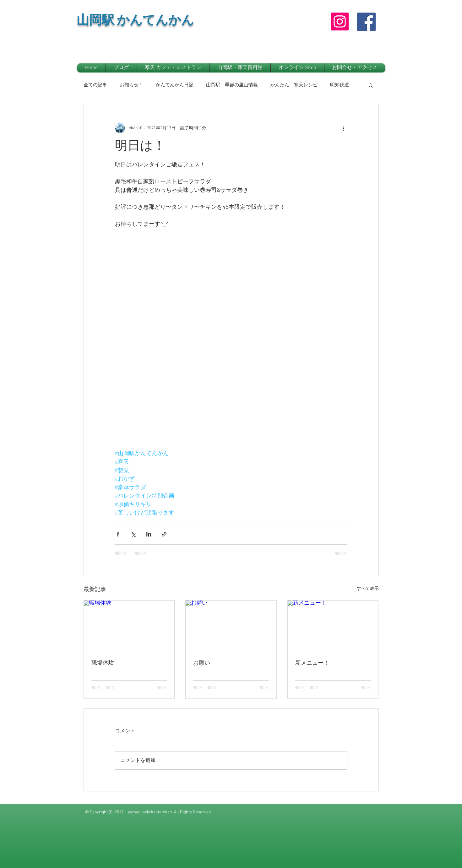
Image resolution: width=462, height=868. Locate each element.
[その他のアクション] (344, 128)
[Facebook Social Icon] (366, 22)
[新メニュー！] (333, 626)
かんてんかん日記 (175, 85)
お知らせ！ (131, 85)
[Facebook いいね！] (365, 50)
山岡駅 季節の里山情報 (232, 85)
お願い (202, 663)
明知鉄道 (340, 85)
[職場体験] (129, 626)
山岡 (89, 22)
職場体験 (103, 663)
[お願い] (231, 626)
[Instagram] (340, 22)
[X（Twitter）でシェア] (133, 534)
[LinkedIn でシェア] (149, 534)
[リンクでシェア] (164, 534)
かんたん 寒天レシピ (294, 85)
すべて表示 (368, 589)
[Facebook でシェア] (118, 534)
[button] (371, 85)
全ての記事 (95, 85)
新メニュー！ (312, 663)
